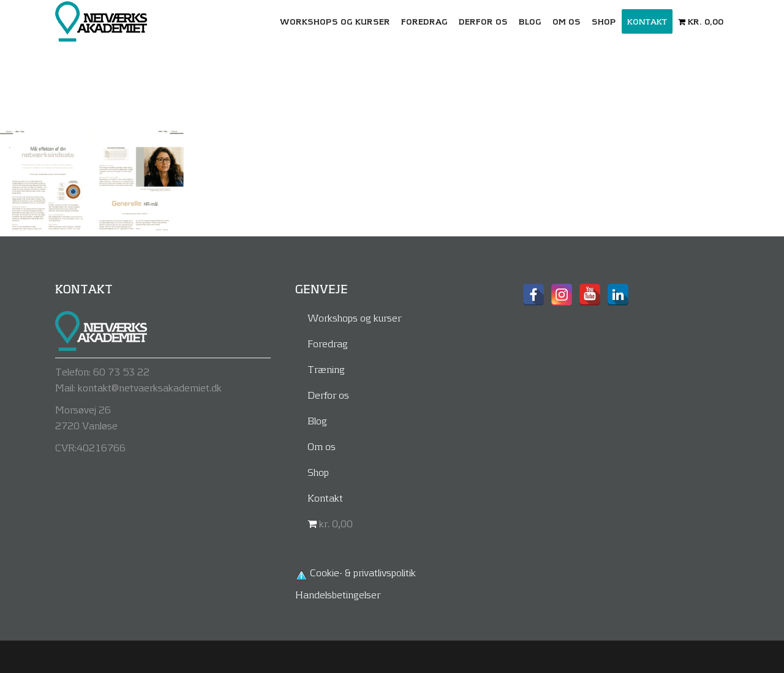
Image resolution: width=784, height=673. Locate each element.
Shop (318, 472)
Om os (322, 446)
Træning (326, 369)
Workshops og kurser (354, 318)
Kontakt (325, 498)
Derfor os (328, 395)
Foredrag (328, 343)
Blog (317, 420)
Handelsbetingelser (338, 594)
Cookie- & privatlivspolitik (363, 572)
